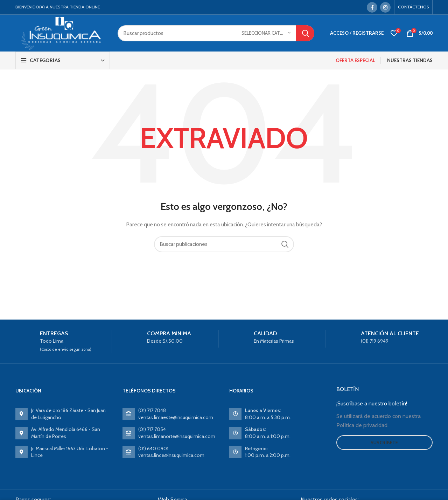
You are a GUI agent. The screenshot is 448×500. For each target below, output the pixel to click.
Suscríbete (384, 443)
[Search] (216, 33)
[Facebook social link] (372, 7)
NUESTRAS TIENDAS (410, 60)
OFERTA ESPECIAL (355, 60)
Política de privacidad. (362, 425)
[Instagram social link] (385, 7)
